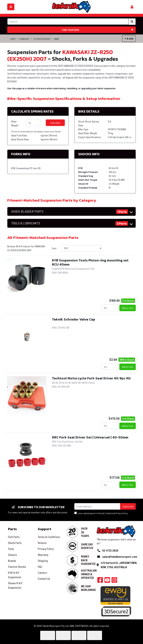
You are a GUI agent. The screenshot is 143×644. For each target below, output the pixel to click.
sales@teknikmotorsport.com (120, 557)
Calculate (55, 123)
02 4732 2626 (110, 550)
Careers (42, 573)
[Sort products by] (81, 248)
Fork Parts (14, 537)
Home (13, 39)
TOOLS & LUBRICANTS (26, 223)
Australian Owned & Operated (89, 574)
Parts (12, 529)
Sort (54, 248)
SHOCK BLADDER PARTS (27, 211)
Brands (12, 561)
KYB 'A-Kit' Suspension (15, 575)
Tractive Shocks (17, 567)
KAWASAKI (24, 39)
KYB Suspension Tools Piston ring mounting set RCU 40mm (90, 262)
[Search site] (132, 22)
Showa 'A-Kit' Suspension (15, 585)
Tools (11, 549)
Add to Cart (128, 308)
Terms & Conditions (106, 513)
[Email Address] (97, 506)
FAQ (40, 567)
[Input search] (68, 22)
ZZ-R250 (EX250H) (42, 39)
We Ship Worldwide (88, 588)
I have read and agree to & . (101, 513)
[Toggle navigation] (11, 7)
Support (45, 529)
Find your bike (98, 30)
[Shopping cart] (132, 7)
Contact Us (44, 579)
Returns (42, 543)
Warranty (43, 555)
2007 (57, 39)
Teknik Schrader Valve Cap (74, 319)
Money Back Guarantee (88, 560)
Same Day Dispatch (87, 546)
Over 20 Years (85, 532)
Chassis (12, 555)
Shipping (43, 561)
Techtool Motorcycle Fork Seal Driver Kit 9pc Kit (91, 378)
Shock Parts (15, 543)
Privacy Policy (122, 513)
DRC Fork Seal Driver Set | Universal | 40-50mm (90, 437)
